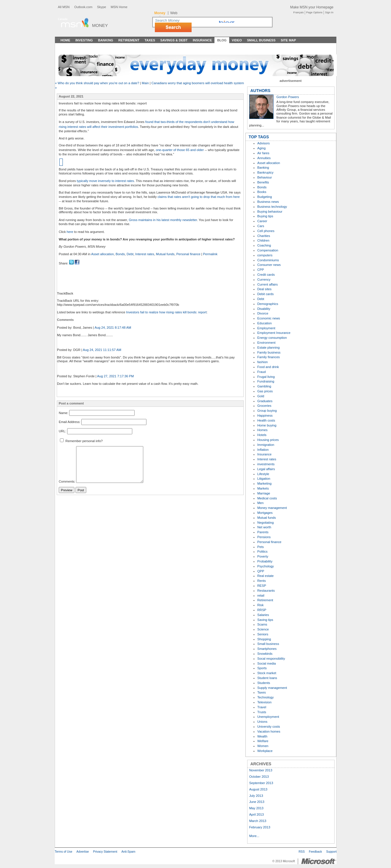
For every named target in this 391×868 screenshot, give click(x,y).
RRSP (262, 610)
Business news (268, 202)
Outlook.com (83, 7)
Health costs (266, 420)
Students (264, 683)
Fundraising (266, 381)
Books (262, 192)
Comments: (67, 482)
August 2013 (258, 789)
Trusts (262, 712)
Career (262, 221)
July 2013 (256, 796)
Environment (266, 343)
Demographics (268, 304)
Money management (272, 508)
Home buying (267, 425)
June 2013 (257, 802)
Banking (106, 40)
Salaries (263, 615)
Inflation (263, 450)
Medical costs (267, 498)
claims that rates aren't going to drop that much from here (199, 197)
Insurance (202, 40)
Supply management (272, 688)
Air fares (263, 153)
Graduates (265, 401)
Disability (264, 309)
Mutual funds (165, 254)
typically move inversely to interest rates (105, 181)
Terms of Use (64, 852)
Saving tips (265, 620)
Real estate (266, 576)
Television (264, 702)
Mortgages (265, 513)
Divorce (263, 313)
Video (237, 40)
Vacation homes (269, 731)
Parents (263, 532)
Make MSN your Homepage (312, 7)
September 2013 (261, 783)
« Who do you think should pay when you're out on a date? (98, 83)
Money (100, 25)
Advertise (83, 852)
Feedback (315, 852)
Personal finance (188, 254)
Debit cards (266, 294)
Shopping (264, 639)
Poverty (263, 556)
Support (331, 852)
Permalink (210, 254)
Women (263, 746)
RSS (302, 852)
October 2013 (259, 777)
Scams (262, 624)
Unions (262, 722)
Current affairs (268, 284)
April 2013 (256, 814)
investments (266, 464)
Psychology (266, 566)
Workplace (265, 751)
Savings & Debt (174, 40)
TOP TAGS (259, 137)
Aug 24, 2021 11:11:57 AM (102, 350)
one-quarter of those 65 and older (180, 150)
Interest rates (145, 254)
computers (265, 255)
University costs (269, 727)
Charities (264, 236)
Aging (261, 148)
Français (298, 12)
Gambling (264, 386)
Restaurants (266, 591)
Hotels (262, 435)
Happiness (265, 415)
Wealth (262, 736)
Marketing (264, 483)
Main (145, 83)
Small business (268, 644)
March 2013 (258, 821)
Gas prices (265, 391)
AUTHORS (260, 91)
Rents (261, 581)
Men (260, 503)
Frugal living (266, 377)
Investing (84, 40)
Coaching (264, 245)
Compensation (268, 250)
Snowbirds (265, 654)
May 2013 (256, 808)
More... (254, 836)
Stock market (267, 673)
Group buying (267, 411)
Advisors (264, 143)
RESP (262, 586)
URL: (63, 431)
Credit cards (266, 275)
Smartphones (267, 649)
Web (174, 13)
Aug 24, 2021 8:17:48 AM (113, 328)
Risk (260, 605)
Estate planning (268, 347)
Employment (266, 328)
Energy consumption (272, 338)
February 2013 (260, 827)
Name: (64, 413)
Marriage (264, 493)
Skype (101, 7)
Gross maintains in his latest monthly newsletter (163, 220)
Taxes (150, 40)
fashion (262, 362)
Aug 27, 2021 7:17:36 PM (116, 376)
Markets (263, 488)
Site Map (288, 40)
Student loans (267, 678)
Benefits (263, 182)
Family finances (269, 357)
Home (65, 40)
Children (263, 240)
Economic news (269, 318)
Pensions (264, 537)
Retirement (129, 40)
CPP (261, 270)
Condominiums (268, 260)
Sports (262, 668)
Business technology (272, 207)
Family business (269, 352)
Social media (267, 663)
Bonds (120, 254)
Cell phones (266, 231)
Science (263, 629)
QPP (261, 571)
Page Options (314, 12)
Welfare (263, 741)
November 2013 (261, 770)
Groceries (264, 406)
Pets (260, 547)
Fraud (261, 372)
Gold (261, 396)
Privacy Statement (105, 852)
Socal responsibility (271, 659)
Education (265, 323)
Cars (261, 226)
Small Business (261, 40)
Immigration (266, 445)
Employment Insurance (274, 333)
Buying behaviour (270, 212)
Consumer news (269, 265)
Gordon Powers (288, 97)
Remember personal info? (81, 441)
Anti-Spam (128, 852)
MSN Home (119, 7)
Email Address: (70, 422)
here (70, 232)
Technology (266, 697)
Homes (262, 430)
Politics (262, 551)
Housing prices (268, 440)
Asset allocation (102, 254)
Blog (222, 40)
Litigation (264, 479)
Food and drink (268, 367)
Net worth (264, 527)
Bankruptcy (265, 172)
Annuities (264, 158)
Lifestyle (263, 474)
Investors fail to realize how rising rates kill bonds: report (166, 312)
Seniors (263, 634)
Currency (264, 279)
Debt (130, 254)
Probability (265, 561)
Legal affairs (266, 469)
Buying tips (265, 216)
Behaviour (265, 177)
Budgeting (265, 197)
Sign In (329, 12)
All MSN (64, 7)
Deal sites (264, 289)
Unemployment (268, 717)
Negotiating (266, 523)
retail (261, 595)
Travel (262, 707)
